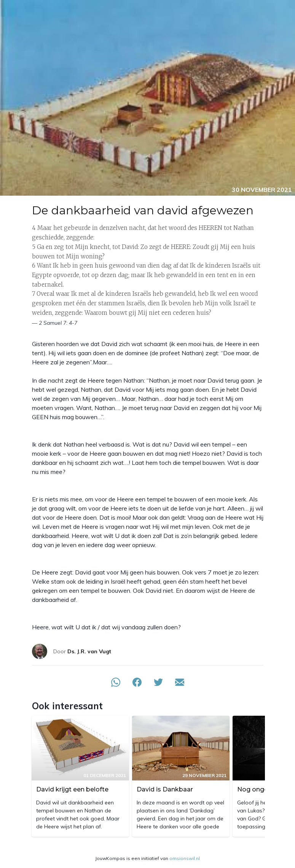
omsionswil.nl (185, 858)
